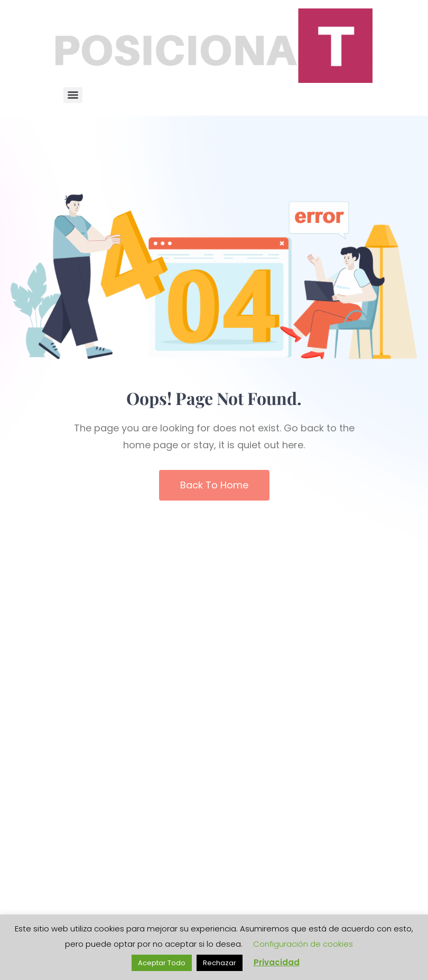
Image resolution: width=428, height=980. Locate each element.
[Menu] (73, 95)
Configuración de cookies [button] (303, 944)
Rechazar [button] (220, 963)
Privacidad (277, 962)
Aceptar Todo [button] (162, 963)
